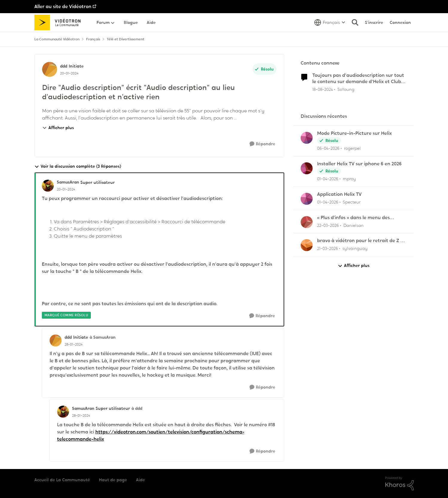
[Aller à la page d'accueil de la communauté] (60, 22)
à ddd (137, 408)
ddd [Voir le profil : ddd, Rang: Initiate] (64, 66)
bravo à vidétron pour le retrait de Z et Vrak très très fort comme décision (361, 241)
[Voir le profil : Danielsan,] (307, 222)
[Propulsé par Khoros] (400, 484)
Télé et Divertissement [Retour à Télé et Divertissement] (126, 39)
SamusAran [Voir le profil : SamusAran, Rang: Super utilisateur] (68, 182)
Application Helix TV (339, 194)
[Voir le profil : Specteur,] (307, 199)
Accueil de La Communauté (62, 480)
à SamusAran (103, 337)
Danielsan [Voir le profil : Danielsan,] (354, 225)
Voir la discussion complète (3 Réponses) (78, 166)
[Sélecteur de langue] (330, 22)
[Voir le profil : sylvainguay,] (307, 245)
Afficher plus (58, 128)
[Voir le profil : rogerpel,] (307, 138)
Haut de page (113, 480)
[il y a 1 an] (323, 89)
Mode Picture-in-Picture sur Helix (354, 133)
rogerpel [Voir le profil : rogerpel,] (352, 148)
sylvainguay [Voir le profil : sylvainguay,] (355, 248)
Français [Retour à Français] (93, 39)
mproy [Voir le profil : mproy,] (349, 179)
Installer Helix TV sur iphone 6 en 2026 (359, 164)
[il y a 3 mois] (328, 148)
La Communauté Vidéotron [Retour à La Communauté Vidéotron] (57, 39)
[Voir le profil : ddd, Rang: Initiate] (50, 69)
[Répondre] (262, 144)
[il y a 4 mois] (328, 179)
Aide (140, 480)
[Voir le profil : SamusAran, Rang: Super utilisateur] (48, 186)
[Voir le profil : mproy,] (307, 168)
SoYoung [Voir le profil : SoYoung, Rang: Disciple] (346, 89)
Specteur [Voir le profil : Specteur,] (352, 202)
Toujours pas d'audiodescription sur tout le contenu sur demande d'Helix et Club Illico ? (358, 79)
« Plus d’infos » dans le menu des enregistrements (353, 218)
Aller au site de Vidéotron (63, 6)
